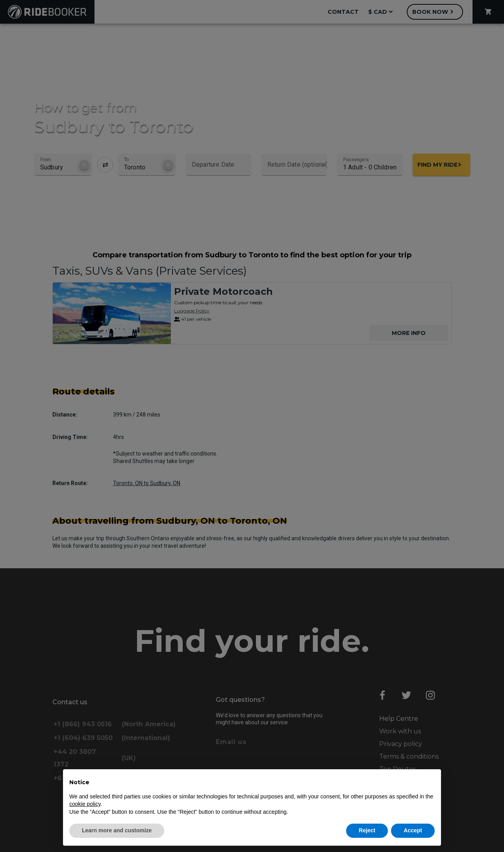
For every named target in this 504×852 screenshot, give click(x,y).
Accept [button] (413, 830)
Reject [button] (367, 830)
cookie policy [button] (85, 804)
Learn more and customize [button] (117, 830)
